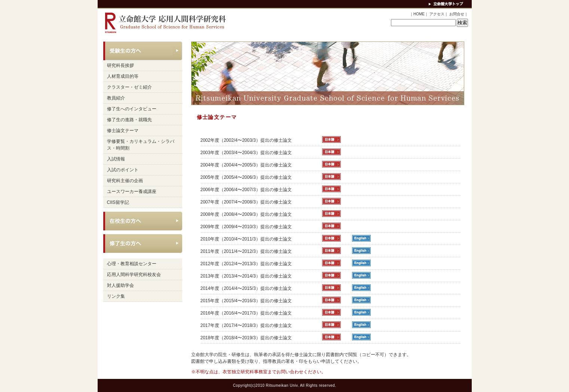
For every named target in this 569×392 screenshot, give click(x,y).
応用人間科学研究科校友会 (134, 275)
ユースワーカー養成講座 (132, 192)
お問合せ (457, 14)
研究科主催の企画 (125, 181)
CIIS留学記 (118, 202)
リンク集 (116, 296)
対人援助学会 (120, 285)
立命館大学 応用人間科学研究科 (163, 23)
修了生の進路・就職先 (129, 120)
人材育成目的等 (123, 76)
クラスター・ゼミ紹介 (129, 87)
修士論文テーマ (123, 131)
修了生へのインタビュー (132, 109)
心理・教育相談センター (132, 264)
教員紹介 (116, 98)
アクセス (437, 14)
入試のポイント (123, 170)
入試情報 (116, 159)
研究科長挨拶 (120, 65)
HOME (419, 14)
